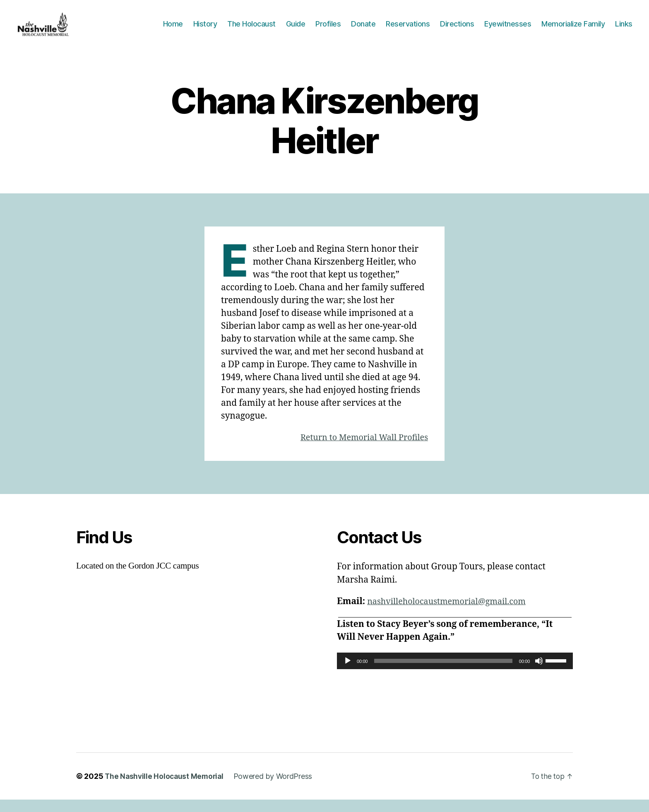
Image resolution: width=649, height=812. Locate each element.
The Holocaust (251, 30)
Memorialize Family (573, 30)
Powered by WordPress (276, 789)
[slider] (443, 673)
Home (173, 30)
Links (624, 30)
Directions (457, 30)
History (205, 30)
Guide (296, 30)
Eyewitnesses (508, 30)
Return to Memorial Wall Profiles (360, 450)
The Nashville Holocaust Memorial (166, 789)
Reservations (408, 30)
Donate (363, 30)
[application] (455, 673)
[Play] (348, 673)
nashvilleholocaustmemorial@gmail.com (452, 614)
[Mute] (539, 673)
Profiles (328, 30)
